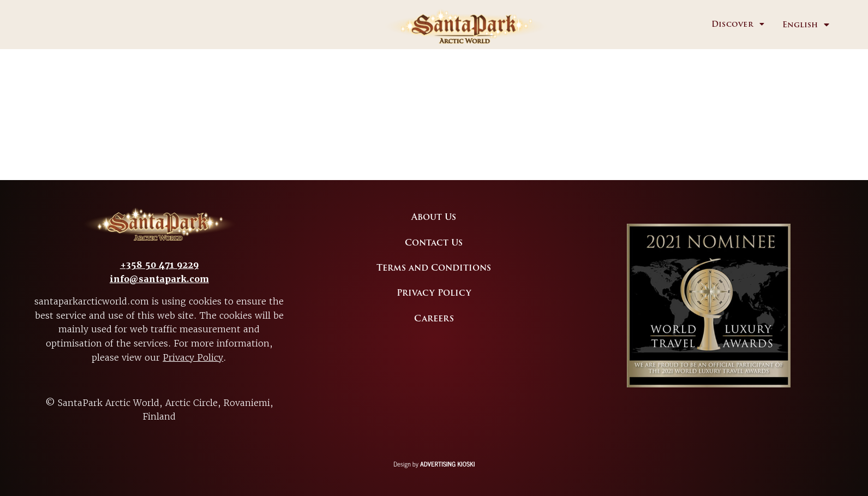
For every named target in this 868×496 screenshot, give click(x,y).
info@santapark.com (159, 279)
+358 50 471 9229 (159, 265)
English (800, 25)
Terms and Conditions (434, 268)
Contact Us (434, 243)
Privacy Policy (193, 357)
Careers (434, 319)
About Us (434, 217)
